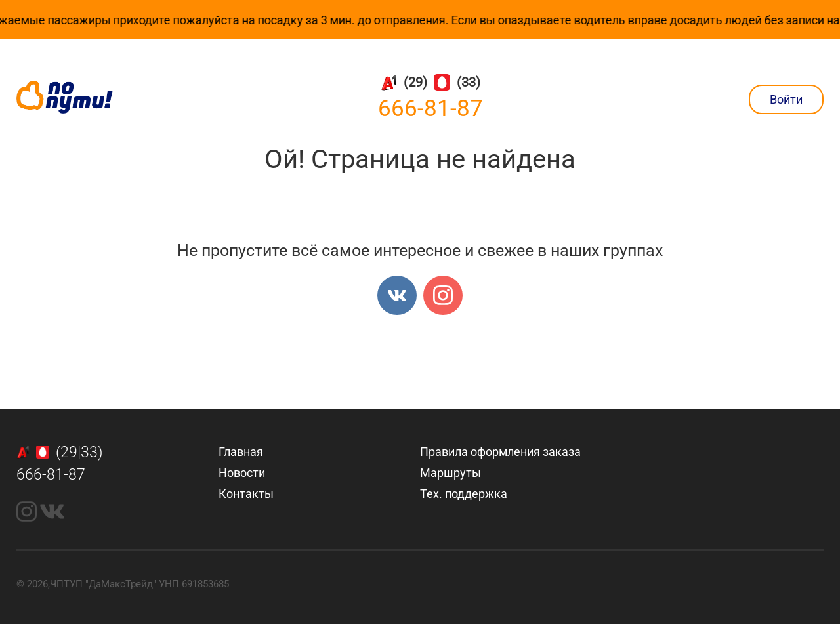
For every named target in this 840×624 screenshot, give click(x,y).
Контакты (246, 494)
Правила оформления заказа (500, 452)
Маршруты (451, 473)
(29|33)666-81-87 (60, 464)
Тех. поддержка (464, 494)
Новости (242, 473)
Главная (241, 452)
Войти (786, 99)
